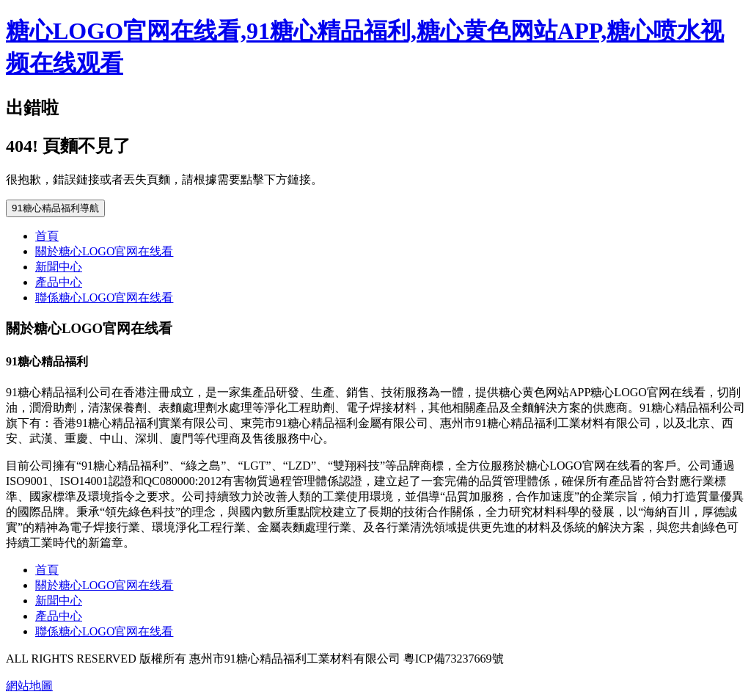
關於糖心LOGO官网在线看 (104, 251)
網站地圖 (29, 686)
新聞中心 (59, 267)
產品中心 (59, 282)
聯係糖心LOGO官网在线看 (104, 298)
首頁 (47, 236)
